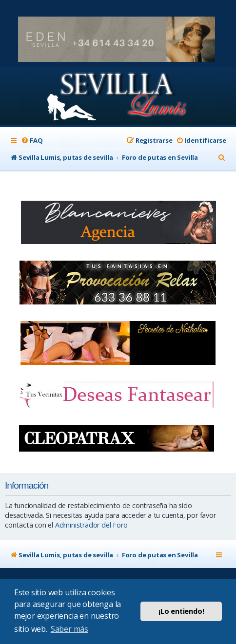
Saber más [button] (69, 629)
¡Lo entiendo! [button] (181, 611)
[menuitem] (32, 141)
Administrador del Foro (91, 525)
